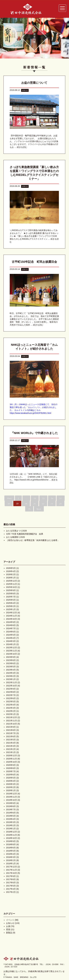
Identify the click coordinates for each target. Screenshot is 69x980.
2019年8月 (11, 806)
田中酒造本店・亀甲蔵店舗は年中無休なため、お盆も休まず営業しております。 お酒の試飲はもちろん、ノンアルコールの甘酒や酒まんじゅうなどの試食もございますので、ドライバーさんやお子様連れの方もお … (34, 141)
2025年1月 (11, 609)
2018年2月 (11, 860)
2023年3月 (11, 673)
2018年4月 (11, 854)
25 (29, 509)
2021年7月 (11, 733)
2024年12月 (11, 613)
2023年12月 (11, 648)
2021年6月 (11, 736)
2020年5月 (11, 778)
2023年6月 (11, 663)
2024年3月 (11, 641)
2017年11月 (11, 870)
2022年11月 (11, 682)
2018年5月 (11, 851)
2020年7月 (11, 771)
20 (26, 504)
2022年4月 (11, 705)
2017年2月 (11, 892)
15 (43, 498)
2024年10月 (11, 619)
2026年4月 (11, 571)
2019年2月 (11, 825)
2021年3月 (11, 746)
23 (52, 504)
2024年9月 (11, 622)
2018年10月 (11, 838)
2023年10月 (11, 654)
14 (35, 498)
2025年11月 (11, 584)
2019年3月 (11, 822)
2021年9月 (11, 727)
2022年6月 (11, 698)
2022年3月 (11, 708)
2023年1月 (11, 679)
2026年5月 (11, 568)
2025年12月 (11, 581)
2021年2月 (11, 749)
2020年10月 (11, 762)
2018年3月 (11, 857)
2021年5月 (11, 740)
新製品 (9, 933)
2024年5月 (11, 635)
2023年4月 (11, 670)
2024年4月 (11, 638)
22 (43, 504)
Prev (9, 498)
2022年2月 (11, 711)
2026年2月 (11, 574)
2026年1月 (11, 578)
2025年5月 (11, 600)
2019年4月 (11, 819)
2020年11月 (11, 759)
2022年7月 (11, 695)
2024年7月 (11, 628)
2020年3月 (11, 784)
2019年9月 (11, 803)
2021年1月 (11, 752)
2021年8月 (11, 730)
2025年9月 (11, 590)
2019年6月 (11, 813)
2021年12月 (11, 717)
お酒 (8, 926)
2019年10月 (11, 800)
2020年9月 (11, 765)
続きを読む (22, 147)
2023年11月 (11, 651)
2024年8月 (11, 625)
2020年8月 (11, 768)
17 (61, 498)
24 (60, 504)
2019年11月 (11, 797)
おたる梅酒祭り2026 (15, 537)
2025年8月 (11, 594)
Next (39, 509)
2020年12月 (11, 756)
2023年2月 (11, 676)
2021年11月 (11, 721)
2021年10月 (11, 724)
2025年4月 (11, 603)
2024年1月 (11, 644)
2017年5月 (11, 886)
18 (9, 504)
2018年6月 (11, 848)
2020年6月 (11, 775)
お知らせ (25, 90)
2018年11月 (11, 835)
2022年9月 (11, 689)
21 (35, 504)
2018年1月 (11, 863)
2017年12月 (11, 867)
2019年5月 (11, 816)
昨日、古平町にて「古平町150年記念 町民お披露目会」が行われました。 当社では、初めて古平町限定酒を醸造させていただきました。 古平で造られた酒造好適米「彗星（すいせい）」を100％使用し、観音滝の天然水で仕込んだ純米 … (34, 319)
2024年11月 (11, 616)
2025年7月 (11, 597)
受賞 (8, 929)
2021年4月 (11, 743)
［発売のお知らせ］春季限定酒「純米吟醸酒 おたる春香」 (33, 540)
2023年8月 (11, 660)
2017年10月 (11, 873)
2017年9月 (11, 876)
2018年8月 (11, 844)
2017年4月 (11, 889)
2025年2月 (11, 606)
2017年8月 (11, 879)
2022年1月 (11, 714)
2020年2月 (11, 787)
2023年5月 (11, 667)
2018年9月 (11, 841)
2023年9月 (11, 657)
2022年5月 (11, 702)
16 (52, 498)
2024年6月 (11, 632)
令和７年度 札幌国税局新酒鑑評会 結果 (25, 534)
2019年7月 (11, 809)
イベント (10, 920)
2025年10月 (11, 587)
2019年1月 (11, 829)
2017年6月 (11, 883)
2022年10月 (11, 686)
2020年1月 (11, 790)
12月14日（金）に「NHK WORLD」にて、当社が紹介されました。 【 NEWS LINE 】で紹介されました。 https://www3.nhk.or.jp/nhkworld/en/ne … (33, 477)
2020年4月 (11, 781)
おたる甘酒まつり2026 (16, 531)
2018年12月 (11, 832)
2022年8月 (11, 692)
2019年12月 (11, 794)
